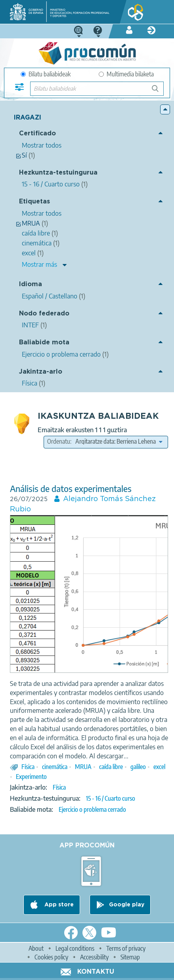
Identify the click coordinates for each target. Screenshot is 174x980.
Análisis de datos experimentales (71, 489)
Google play (127, 905)
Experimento (31, 777)
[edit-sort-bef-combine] (119, 441)
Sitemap (130, 957)
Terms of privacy (126, 948)
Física (28, 767)
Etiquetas (34, 202)
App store (58, 905)
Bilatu (159, 92)
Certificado (37, 134)
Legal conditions (75, 948)
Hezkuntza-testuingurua (58, 173)
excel (159, 767)
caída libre (111, 767)
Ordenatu (59, 441)
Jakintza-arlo (41, 372)
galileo (138, 767)
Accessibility (94, 957)
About (36, 948)
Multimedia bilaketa (126, 74)
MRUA (83, 767)
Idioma (31, 284)
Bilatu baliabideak (46, 74)
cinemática (55, 767)
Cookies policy (51, 957)
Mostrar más (39, 264)
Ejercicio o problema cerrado (92, 809)
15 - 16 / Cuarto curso (111, 798)
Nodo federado (44, 314)
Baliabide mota (44, 343)
